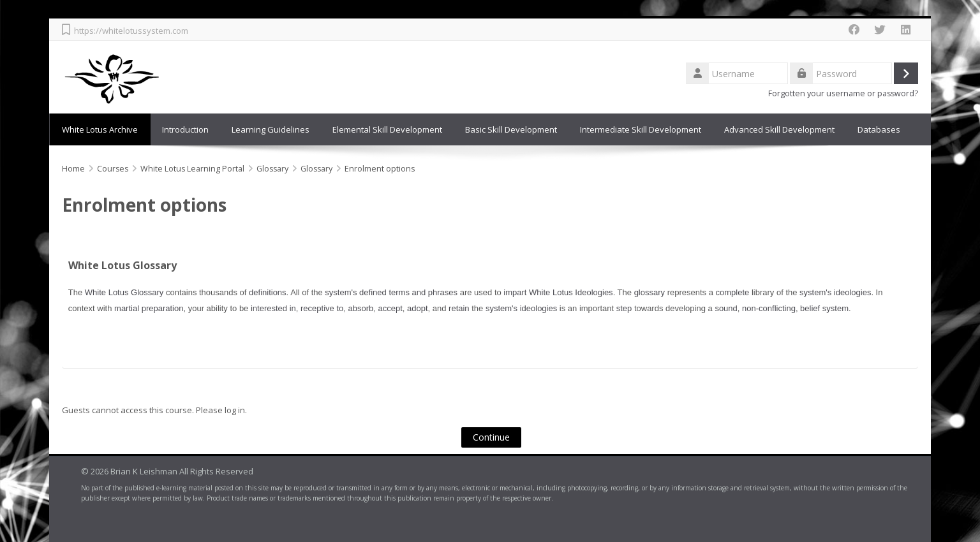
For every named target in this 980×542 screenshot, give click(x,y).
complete (733, 292)
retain (459, 308)
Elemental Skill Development (387, 129)
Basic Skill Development (511, 129)
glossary (650, 292)
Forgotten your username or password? (843, 93)
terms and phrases (423, 292)
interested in (273, 308)
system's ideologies (835, 292)
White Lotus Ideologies (571, 292)
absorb (360, 308)
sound (726, 308)
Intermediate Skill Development (641, 129)
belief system (824, 308)
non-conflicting (769, 308)
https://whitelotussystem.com (131, 31)
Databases (879, 129)
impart (515, 292)
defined (373, 292)
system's (341, 292)
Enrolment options (380, 169)
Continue (491, 437)
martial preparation (149, 308)
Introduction (185, 129)
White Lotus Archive (100, 129)
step (624, 308)
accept (390, 308)
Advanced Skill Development (779, 129)
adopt (418, 308)
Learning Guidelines (271, 129)
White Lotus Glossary (122, 265)
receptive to (322, 308)
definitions (268, 292)
